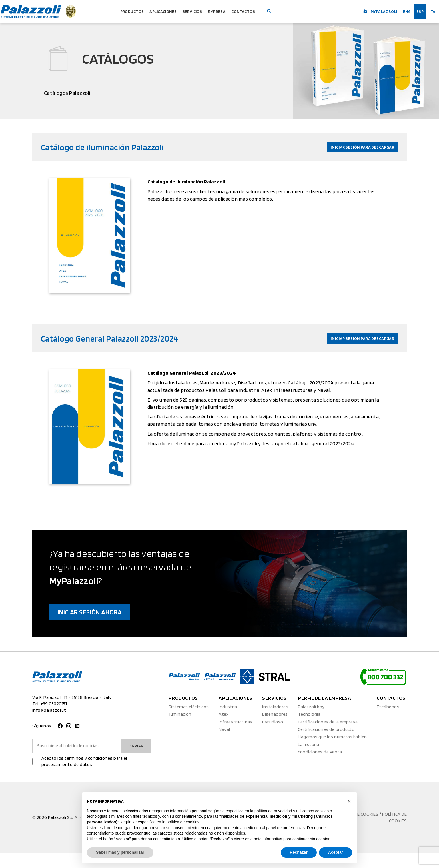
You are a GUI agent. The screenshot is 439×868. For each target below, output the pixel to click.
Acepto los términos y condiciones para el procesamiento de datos (84, 776)
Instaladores (275, 722)
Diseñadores (275, 729)
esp (414, 11)
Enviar (135, 760)
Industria (228, 722)
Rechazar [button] (299, 852)
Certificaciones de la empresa (328, 737)
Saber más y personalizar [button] (120, 852)
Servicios (195, 11)
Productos (123, 11)
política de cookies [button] (183, 822)
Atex (224, 729)
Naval (224, 744)
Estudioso (273, 737)
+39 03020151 (54, 719)
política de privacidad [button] (273, 811)
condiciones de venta (320, 767)
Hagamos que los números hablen (332, 752)
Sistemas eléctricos (189, 722)
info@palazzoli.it (49, 725)
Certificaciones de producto (326, 744)
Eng (400, 11)
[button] (349, 801)
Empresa (224, 11)
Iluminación (180, 729)
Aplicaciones (160, 11)
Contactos (255, 11)
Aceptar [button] (336, 852)
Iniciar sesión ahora (105, 625)
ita (428, 11)
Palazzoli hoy (311, 722)
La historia (308, 760)
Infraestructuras (236, 737)
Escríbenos (388, 722)
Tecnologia (309, 729)
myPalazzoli (368, 11)
